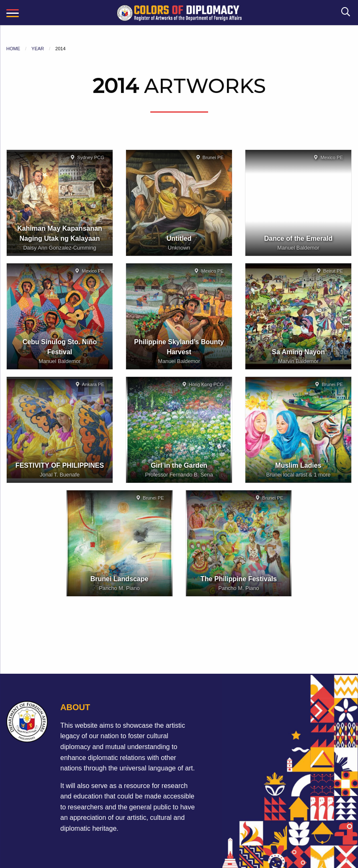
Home (13, 49)
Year (38, 49)
